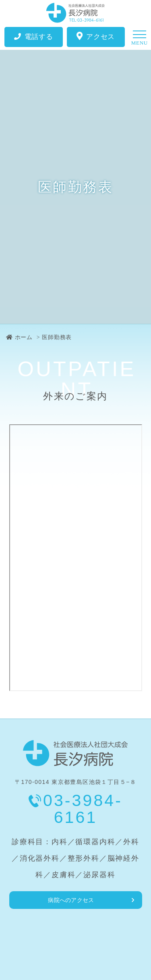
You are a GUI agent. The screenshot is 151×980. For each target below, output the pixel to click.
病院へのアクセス (71, 900)
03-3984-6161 (83, 809)
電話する (34, 37)
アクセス (96, 36)
